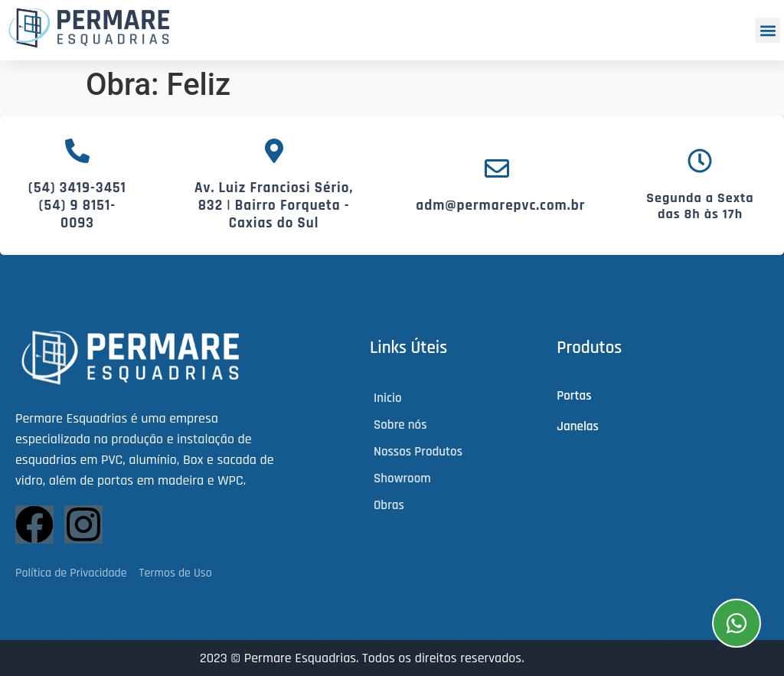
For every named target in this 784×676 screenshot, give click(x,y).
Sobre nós (400, 425)
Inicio (387, 398)
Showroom (402, 478)
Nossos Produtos (418, 452)
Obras (389, 505)
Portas (574, 396)
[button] (768, 30)
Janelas (578, 426)
